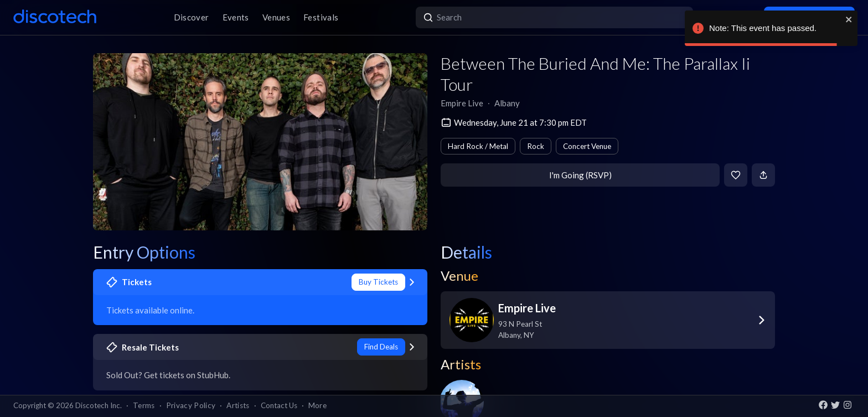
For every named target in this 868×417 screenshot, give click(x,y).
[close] (849, 19)
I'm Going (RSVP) (580, 175)
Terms (144, 405)
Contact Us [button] (279, 405)
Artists (238, 405)
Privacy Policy (191, 405)
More (317, 405)
